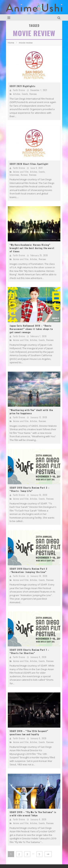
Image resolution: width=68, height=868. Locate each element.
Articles (17, 94)
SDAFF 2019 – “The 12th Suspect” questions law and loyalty (29, 733)
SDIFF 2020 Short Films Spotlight (29, 164)
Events (25, 94)
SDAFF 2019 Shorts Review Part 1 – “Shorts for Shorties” (29, 651)
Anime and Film (21, 172)
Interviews (15, 175)
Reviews (33, 94)
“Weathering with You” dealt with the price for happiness (31, 412)
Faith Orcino (19, 90)
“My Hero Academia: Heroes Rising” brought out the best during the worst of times (32, 248)
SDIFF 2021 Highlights (22, 86)
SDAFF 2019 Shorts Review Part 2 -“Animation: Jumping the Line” (28, 570)
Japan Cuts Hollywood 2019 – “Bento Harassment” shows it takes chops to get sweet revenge (31, 329)
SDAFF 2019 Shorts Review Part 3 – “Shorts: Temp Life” (30, 489)
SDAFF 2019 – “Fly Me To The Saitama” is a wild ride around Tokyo (33, 814)
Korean (24, 175)
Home (11, 43)
